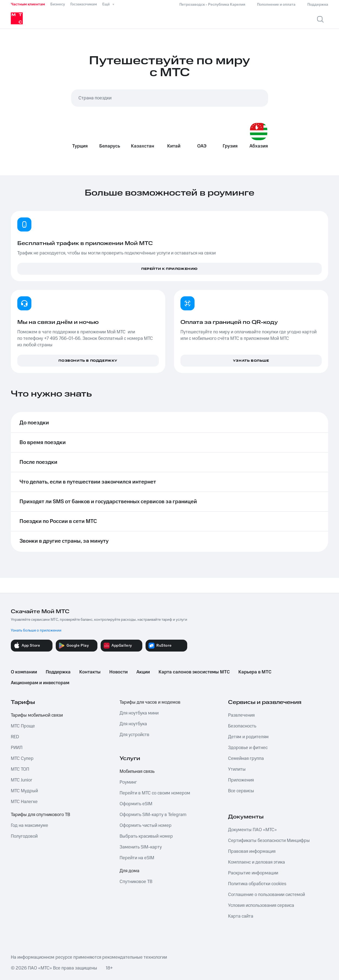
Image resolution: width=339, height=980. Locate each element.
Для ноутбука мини (139, 713)
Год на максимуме (29, 825)
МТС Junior (22, 780)
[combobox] (170, 98)
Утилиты (237, 769)
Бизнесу (58, 4)
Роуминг (128, 782)
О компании (24, 672)
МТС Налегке (24, 802)
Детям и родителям (248, 737)
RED (15, 737)
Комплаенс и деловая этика (256, 862)
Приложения (241, 780)
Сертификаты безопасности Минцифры (269, 841)
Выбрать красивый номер (146, 836)
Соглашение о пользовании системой (266, 895)
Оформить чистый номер (146, 825)
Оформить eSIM (136, 804)
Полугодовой (24, 836)
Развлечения (241, 715)
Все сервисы (241, 791)
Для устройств (134, 735)
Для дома (129, 871)
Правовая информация (252, 851)
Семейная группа (246, 759)
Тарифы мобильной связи (37, 715)
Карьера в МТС (255, 672)
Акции (143, 672)
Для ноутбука (133, 724)
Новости (119, 672)
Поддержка (58, 672)
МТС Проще (23, 726)
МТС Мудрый (24, 791)
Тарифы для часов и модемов (150, 702)
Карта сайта (241, 916)
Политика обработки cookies (257, 884)
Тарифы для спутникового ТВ (40, 815)
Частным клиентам (28, 4)
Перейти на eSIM (137, 858)
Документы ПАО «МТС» (252, 830)
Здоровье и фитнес (248, 748)
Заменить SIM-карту (141, 847)
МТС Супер (22, 759)
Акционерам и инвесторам (40, 683)
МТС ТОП (20, 769)
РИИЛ (17, 748)
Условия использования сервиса (261, 905)
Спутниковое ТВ (136, 882)
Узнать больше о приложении (36, 630)
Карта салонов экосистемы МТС (194, 672)
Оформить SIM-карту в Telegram (153, 815)
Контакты (90, 672)
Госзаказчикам (84, 4)
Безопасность (242, 726)
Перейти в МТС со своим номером (155, 793)
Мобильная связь (137, 771)
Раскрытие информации (253, 873)
